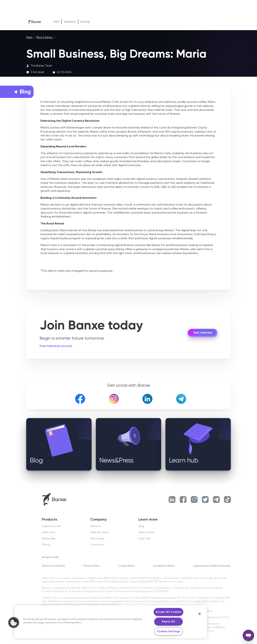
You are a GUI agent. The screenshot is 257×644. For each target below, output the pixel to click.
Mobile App (49, 538)
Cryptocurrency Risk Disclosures (212, 566)
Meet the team (99, 532)
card (56, 21)
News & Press (146, 532)
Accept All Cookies (169, 612)
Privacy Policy (92, 566)
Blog (141, 526)
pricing (85, 21)
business (70, 21)
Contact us (97, 544)
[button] (14, 623)
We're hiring (97, 538)
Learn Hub (144, 538)
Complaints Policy (164, 566)
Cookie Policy (126, 566)
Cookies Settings (169, 631)
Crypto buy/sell (51, 526)
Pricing (46, 544)
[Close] (200, 614)
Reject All (168, 622)
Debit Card (49, 532)
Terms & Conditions (53, 566)
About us (96, 526)
